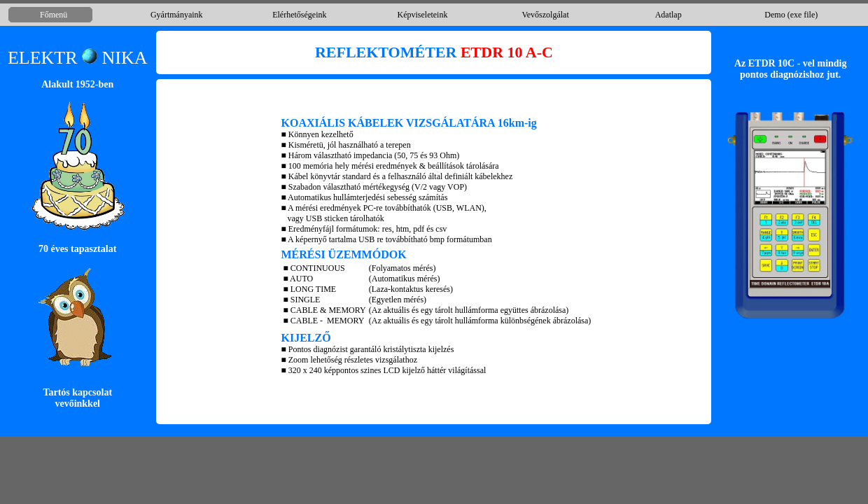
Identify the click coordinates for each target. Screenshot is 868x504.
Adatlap (668, 15)
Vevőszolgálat (545, 15)
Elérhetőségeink (299, 15)
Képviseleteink (422, 15)
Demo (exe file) (791, 15)
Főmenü (54, 15)
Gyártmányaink (177, 15)
